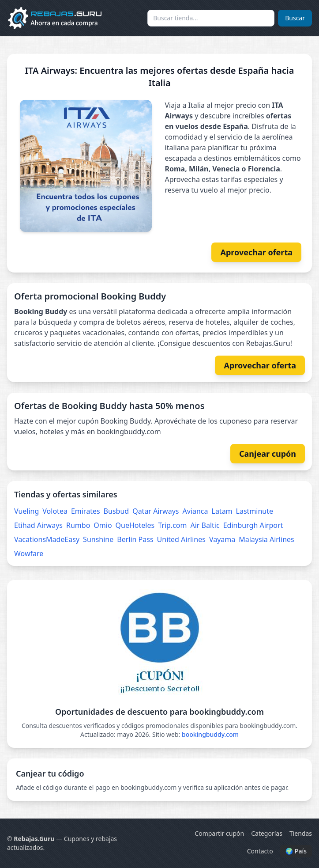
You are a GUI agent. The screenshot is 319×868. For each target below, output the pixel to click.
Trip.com (172, 525)
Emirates (86, 511)
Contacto (260, 851)
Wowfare (29, 553)
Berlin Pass (135, 539)
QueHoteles (135, 525)
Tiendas (301, 833)
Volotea (55, 511)
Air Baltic (205, 525)
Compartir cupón (219, 833)
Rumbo (78, 525)
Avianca (195, 511)
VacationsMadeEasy (47, 539)
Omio (103, 525)
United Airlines (181, 539)
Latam (222, 511)
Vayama (222, 539)
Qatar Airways (156, 511)
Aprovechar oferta (256, 252)
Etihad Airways (38, 525)
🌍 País (296, 851)
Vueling (26, 511)
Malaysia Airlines (266, 539)
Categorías (267, 833)
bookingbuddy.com (210, 734)
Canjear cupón (268, 454)
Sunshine (98, 539)
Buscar (295, 18)
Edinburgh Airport (253, 525)
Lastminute (255, 511)
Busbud (116, 511)
